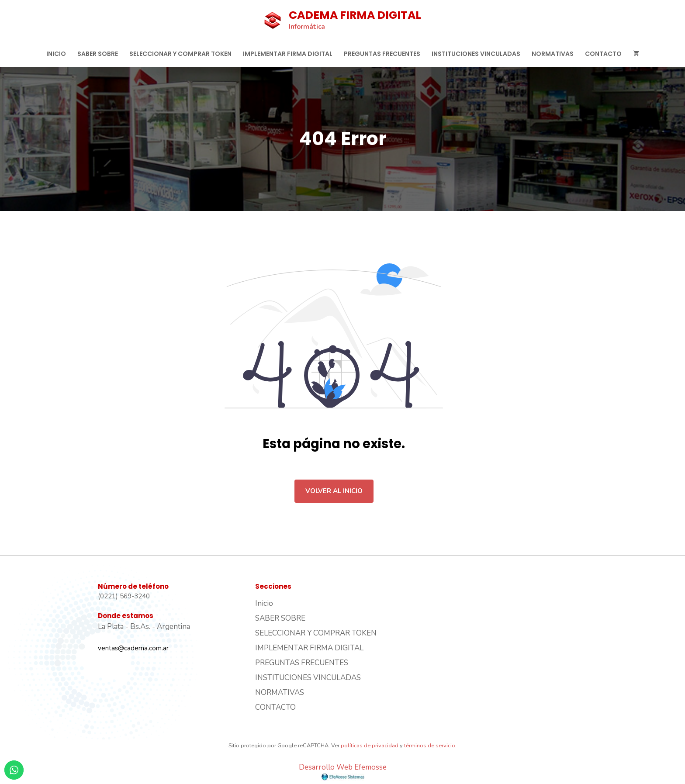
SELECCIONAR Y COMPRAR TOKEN (180, 54)
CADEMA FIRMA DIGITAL (355, 15)
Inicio (56, 54)
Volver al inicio (334, 491)
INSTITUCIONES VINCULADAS (476, 54)
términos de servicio (430, 746)
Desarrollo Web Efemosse (343, 772)
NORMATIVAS (553, 54)
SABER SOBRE (98, 54)
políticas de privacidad (370, 746)
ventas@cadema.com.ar (133, 648)
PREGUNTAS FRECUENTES (382, 54)
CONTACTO (603, 54)
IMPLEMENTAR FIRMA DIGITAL (288, 54)
